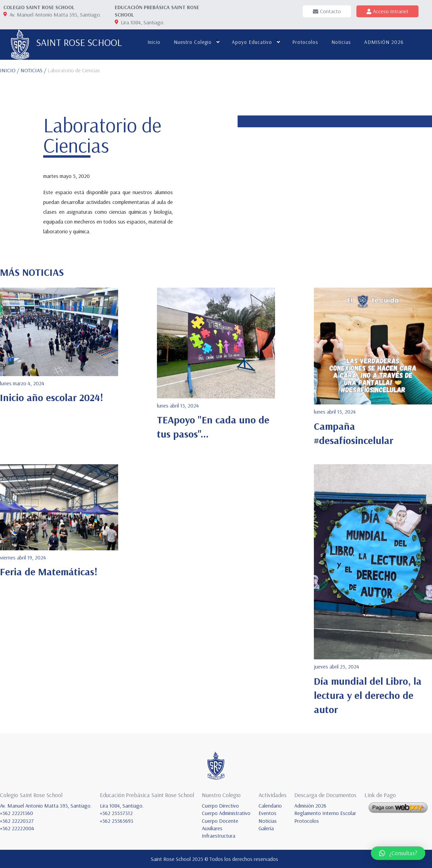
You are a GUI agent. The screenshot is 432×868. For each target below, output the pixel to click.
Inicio (154, 42)
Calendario (270, 806)
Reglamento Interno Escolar (325, 813)
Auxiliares (212, 828)
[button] (398, 853)
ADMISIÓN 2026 (384, 42)
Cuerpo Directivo (220, 806)
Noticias (341, 42)
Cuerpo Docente (220, 821)
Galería (266, 828)
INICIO (8, 70)
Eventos (267, 813)
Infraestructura (219, 836)
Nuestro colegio (193, 42)
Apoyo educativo (252, 42)
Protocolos (305, 42)
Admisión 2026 (310, 806)
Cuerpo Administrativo (226, 813)
